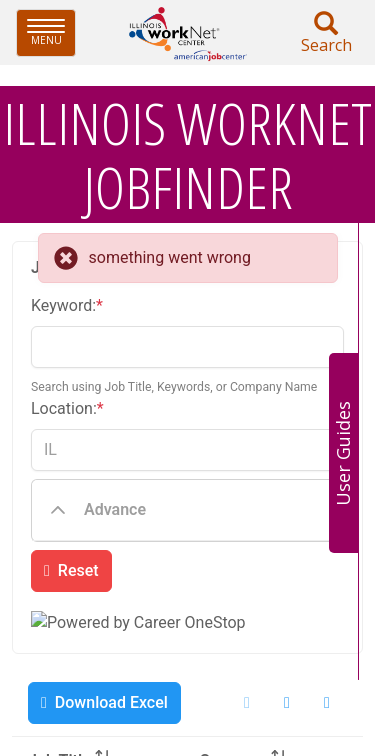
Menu (51, 32)
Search (326, 33)
